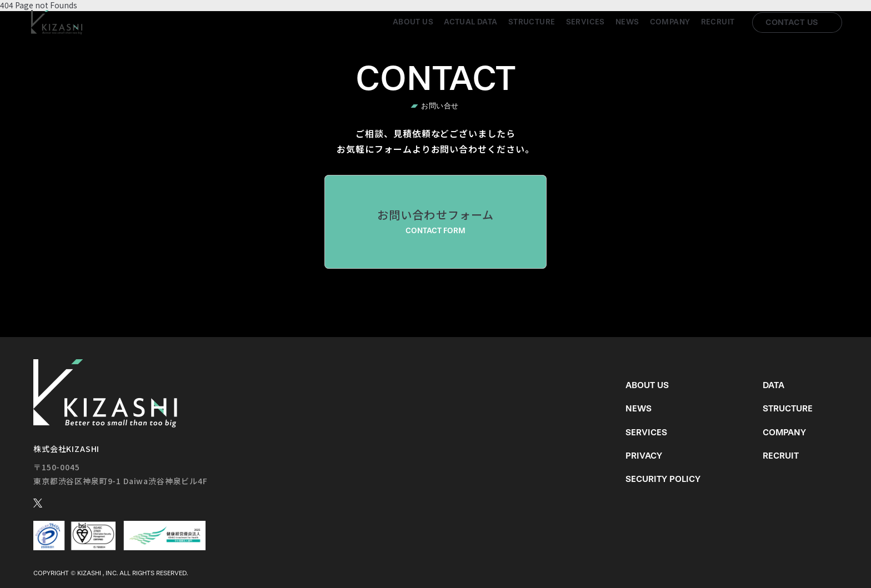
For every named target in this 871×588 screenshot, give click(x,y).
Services (585, 22)
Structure (532, 22)
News (627, 22)
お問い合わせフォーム (436, 222)
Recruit (718, 22)
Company (670, 22)
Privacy (644, 456)
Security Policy (663, 479)
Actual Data (471, 22)
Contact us (792, 22)
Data (774, 385)
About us (413, 22)
